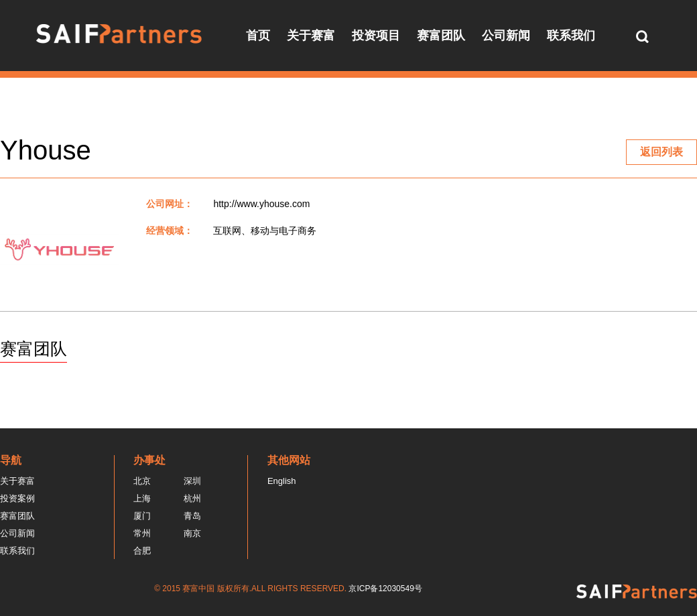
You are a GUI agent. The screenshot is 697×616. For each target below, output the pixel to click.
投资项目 (376, 36)
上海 (142, 498)
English (282, 481)
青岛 (192, 516)
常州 (142, 533)
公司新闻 (506, 36)
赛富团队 (441, 36)
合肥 (142, 551)
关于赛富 (311, 36)
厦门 (142, 516)
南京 (192, 533)
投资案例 (17, 498)
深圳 (192, 481)
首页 (258, 36)
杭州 (192, 498)
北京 (142, 481)
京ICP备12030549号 (385, 589)
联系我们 (571, 36)
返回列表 (661, 152)
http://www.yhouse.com (261, 204)
